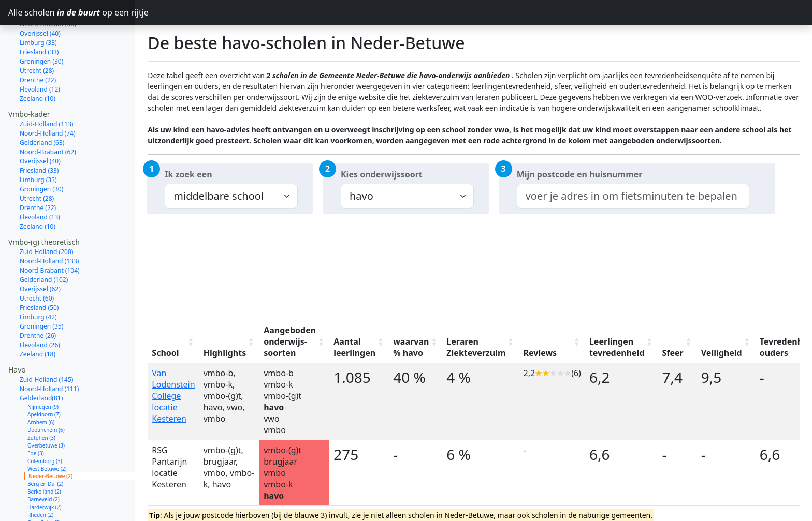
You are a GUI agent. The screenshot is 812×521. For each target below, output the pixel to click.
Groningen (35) (41, 289)
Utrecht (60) (37, 262)
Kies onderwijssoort (382, 174)
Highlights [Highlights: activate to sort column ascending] (225, 353)
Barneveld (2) (44, 463)
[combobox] (633, 196)
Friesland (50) (39, 271)
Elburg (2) (39, 501)
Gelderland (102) (44, 243)
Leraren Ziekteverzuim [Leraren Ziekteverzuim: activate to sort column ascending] (476, 347)
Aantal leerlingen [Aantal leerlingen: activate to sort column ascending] (354, 347)
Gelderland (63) (42, 106)
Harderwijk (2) (45, 470)
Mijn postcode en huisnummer (580, 174)
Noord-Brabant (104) (50, 234)
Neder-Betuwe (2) (50, 439)
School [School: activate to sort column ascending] (165, 353)
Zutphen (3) (41, 401)
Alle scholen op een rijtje (72, 12)
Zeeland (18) (38, 317)
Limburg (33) (38, 143)
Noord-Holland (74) (48, 96)
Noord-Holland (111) (49, 352)
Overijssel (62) (40, 252)
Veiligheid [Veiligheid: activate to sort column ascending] (722, 353)
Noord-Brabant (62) (48, 115)
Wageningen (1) (47, 509)
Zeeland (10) (38, 62)
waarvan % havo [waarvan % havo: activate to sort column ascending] (411, 347)
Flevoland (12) (40, 53)
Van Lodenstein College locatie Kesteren (173, 396)
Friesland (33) (39, 134)
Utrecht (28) (37, 34)
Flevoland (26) (40, 308)
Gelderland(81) (41, 361)
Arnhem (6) (41, 385)
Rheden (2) (40, 478)
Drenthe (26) (38, 299)
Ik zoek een (188, 174)
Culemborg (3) (45, 424)
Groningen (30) (41, 152)
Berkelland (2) (44, 455)
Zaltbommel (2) (46, 494)
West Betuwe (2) (47, 432)
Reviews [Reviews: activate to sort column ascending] (540, 353)
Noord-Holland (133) (49, 224)
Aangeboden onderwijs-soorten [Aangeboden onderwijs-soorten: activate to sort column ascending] (290, 341)
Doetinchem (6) (46, 393)
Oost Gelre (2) (44, 486)
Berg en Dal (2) (45, 447)
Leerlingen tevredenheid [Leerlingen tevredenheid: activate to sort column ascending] (617, 347)
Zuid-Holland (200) (46, 215)
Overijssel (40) (40, 124)
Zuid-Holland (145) (46, 343)
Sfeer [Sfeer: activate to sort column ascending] (673, 353)
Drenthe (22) (38, 43)
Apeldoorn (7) (44, 378)
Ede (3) (36, 416)
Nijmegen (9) (43, 370)
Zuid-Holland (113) (46, 87)
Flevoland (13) (40, 180)
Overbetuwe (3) (46, 409)
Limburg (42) (38, 280)
